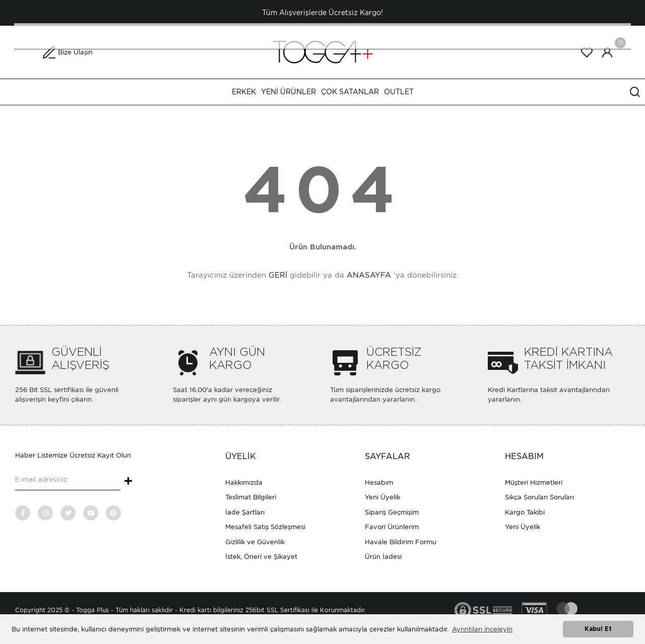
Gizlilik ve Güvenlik (255, 542)
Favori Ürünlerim (392, 527)
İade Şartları (245, 512)
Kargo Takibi (525, 512)
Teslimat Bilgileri (251, 497)
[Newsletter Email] (68, 480)
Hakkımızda (244, 482)
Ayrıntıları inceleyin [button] (482, 629)
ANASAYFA (369, 275)
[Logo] (322, 52)
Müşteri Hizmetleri (534, 482)
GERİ (278, 275)
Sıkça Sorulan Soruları (539, 497)
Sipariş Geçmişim (392, 512)
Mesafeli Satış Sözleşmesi (265, 527)
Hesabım (379, 482)
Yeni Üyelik (382, 497)
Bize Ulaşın (75, 52)
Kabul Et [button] (598, 629)
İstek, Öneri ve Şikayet (261, 557)
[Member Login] (607, 52)
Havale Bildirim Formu (401, 542)
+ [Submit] (128, 482)
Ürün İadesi (383, 557)
